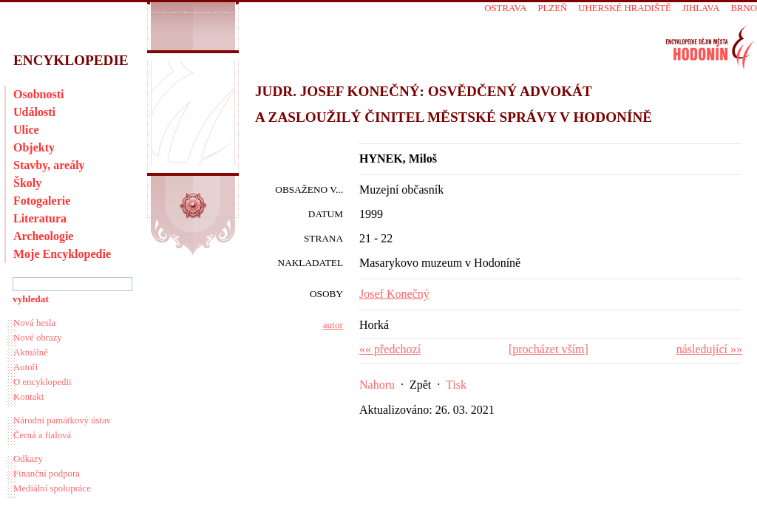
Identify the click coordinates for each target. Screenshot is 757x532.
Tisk (456, 385)
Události (34, 112)
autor (333, 325)
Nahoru (377, 385)
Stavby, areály (49, 165)
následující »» (709, 349)
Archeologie (43, 236)
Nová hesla (34, 323)
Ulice (26, 130)
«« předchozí (390, 349)
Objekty (34, 147)
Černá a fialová (42, 435)
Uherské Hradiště (624, 8)
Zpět (420, 385)
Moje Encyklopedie (62, 254)
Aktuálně (31, 352)
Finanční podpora (47, 474)
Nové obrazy (38, 338)
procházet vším (548, 349)
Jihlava (701, 8)
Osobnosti (38, 94)
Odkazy (28, 459)
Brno (744, 8)
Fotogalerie (42, 201)
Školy (27, 183)
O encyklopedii (43, 382)
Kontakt (28, 397)
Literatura (40, 218)
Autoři (26, 367)
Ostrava (505, 8)
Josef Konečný (394, 294)
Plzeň (552, 8)
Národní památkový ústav (62, 420)
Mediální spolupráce (52, 488)
